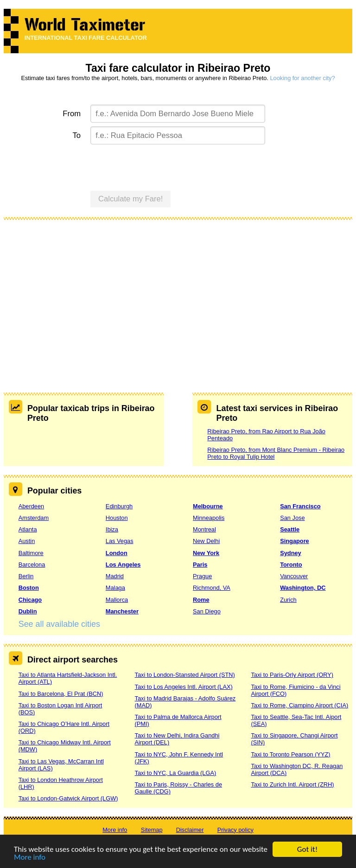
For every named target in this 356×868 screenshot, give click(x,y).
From (72, 114)
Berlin (26, 576)
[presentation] (161, 166)
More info (30, 858)
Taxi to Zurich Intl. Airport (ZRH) (292, 784)
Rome (201, 600)
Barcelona (32, 565)
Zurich (288, 600)
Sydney (291, 553)
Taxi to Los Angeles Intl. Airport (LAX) (184, 687)
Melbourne (208, 506)
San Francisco (300, 506)
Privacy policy (235, 830)
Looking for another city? (302, 78)
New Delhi (206, 541)
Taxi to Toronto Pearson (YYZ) (290, 754)
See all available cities (59, 624)
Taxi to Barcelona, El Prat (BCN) (61, 694)
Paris (200, 565)
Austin (27, 541)
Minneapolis (209, 518)
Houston (117, 518)
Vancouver (294, 576)
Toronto (291, 565)
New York (206, 553)
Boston (29, 588)
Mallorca (117, 600)
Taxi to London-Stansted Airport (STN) (185, 675)
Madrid (115, 576)
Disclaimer (190, 830)
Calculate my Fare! (131, 199)
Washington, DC (303, 588)
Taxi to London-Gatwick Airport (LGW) (68, 798)
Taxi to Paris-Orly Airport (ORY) (292, 675)
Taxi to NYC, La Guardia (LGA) (176, 773)
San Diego (207, 611)
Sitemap (152, 830)
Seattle (290, 529)
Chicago (30, 600)
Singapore (295, 541)
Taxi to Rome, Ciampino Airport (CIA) (299, 705)
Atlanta (28, 529)
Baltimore (31, 553)
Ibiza (112, 529)
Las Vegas (120, 541)
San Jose (292, 518)
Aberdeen (32, 506)
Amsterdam (34, 518)
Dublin (28, 611)
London (117, 553)
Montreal (204, 529)
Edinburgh (119, 506)
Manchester (122, 611)
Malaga (115, 588)
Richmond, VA (212, 588)
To (77, 135)
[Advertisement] (178, 295)
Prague (202, 576)
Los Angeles (123, 565)
